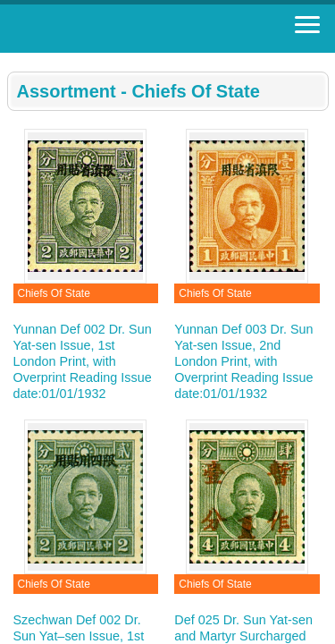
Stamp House (112, 29)
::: (13, 60)
